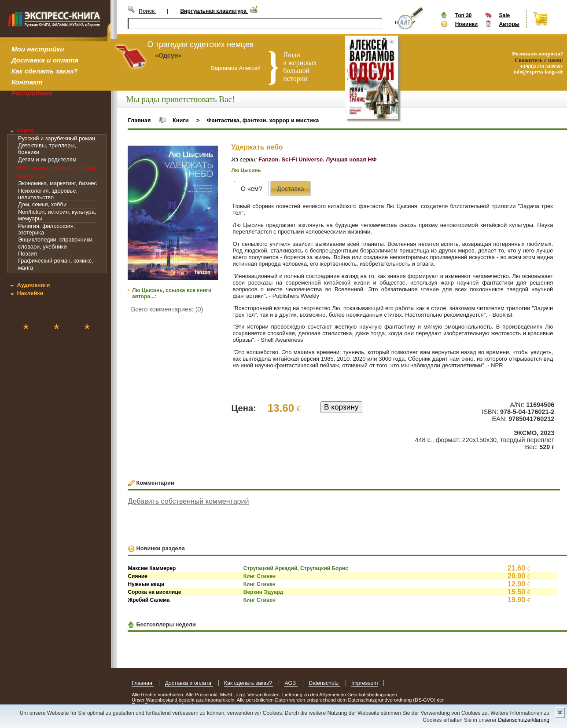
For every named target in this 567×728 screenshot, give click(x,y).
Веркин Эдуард (263, 592)
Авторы (509, 24)
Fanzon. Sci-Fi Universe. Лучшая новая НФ (318, 159)
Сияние (137, 576)
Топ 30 (464, 15)
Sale (504, 15)
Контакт (27, 82)
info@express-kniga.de (538, 72)
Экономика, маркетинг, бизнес (57, 183)
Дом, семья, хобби (42, 204)
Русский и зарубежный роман (57, 138)
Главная (139, 120)
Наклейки (30, 293)
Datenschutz (324, 683)
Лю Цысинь (246, 170)
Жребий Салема (149, 600)
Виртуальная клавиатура (214, 11)
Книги (25, 130)
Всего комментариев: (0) (167, 309)
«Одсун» (168, 55)
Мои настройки (38, 49)
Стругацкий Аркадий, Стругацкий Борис (296, 568)
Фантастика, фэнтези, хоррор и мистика (263, 120)
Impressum (365, 683)
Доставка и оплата (45, 60)
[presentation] (251, 188)
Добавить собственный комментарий (188, 501)
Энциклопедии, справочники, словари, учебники (56, 243)
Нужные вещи (146, 584)
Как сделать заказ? (44, 71)
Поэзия (28, 254)
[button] (210, 154)
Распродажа (32, 93)
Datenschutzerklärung (524, 720)
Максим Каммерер (152, 568)
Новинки (466, 24)
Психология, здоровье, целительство (48, 194)
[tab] (251, 188)
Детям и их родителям (47, 159)
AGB (291, 683)
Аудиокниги (33, 285)
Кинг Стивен (260, 576)
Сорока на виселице (154, 592)
